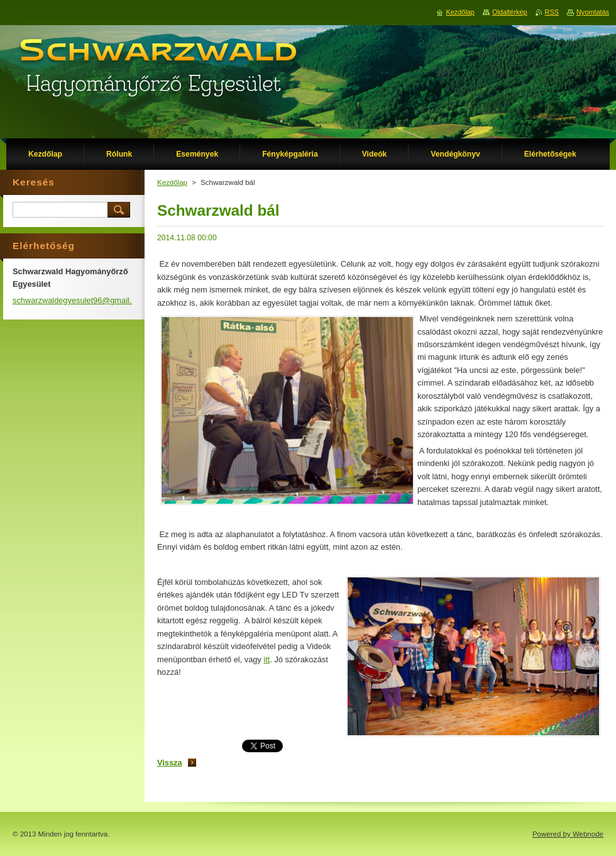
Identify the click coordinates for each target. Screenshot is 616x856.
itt (267, 659)
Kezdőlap (172, 182)
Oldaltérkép (510, 12)
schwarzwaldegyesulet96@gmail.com (80, 300)
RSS (552, 12)
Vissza (170, 763)
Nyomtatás (593, 12)
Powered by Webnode (568, 834)
